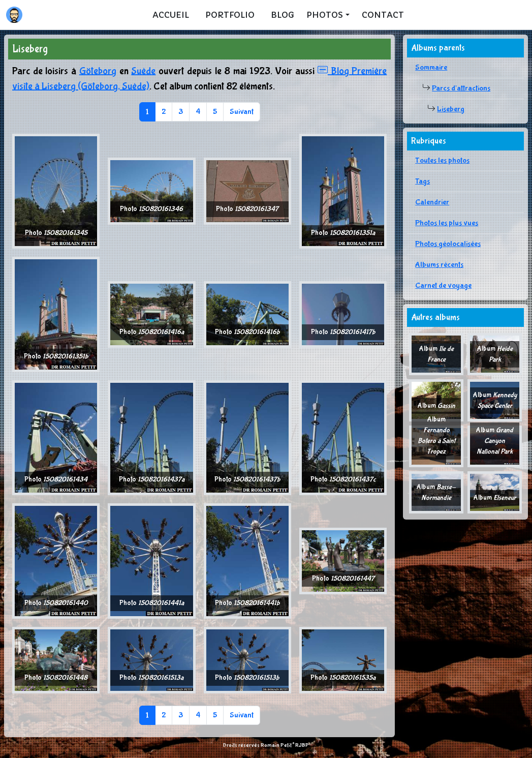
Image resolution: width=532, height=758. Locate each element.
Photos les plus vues (447, 223)
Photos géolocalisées (448, 244)
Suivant (242, 112)
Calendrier (432, 202)
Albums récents (439, 265)
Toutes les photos (442, 160)
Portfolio (230, 15)
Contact (383, 15)
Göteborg (98, 71)
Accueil (171, 15)
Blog (283, 15)
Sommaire (431, 67)
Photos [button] (325, 15)
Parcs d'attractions (461, 88)
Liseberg (451, 109)
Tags (423, 181)
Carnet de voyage (443, 285)
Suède (143, 71)
